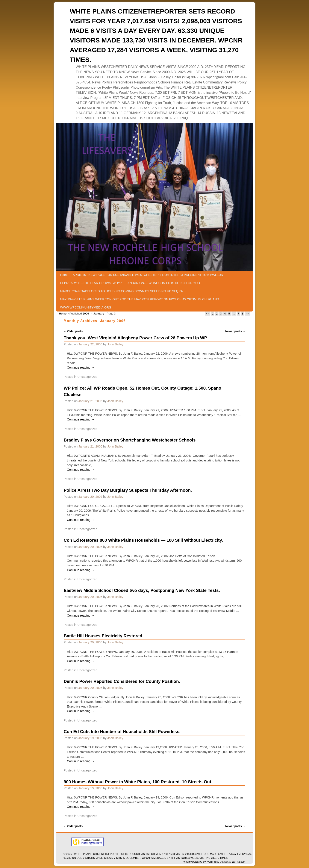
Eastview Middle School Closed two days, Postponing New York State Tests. (142, 590)
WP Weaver (239, 862)
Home (64, 275)
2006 (86, 314)
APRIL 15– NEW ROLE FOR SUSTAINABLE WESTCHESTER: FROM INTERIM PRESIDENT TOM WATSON (148, 275)
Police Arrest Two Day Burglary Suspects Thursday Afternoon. (128, 490)
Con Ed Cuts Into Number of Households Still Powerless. (122, 732)
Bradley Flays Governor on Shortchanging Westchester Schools (130, 440)
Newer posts (235, 331)
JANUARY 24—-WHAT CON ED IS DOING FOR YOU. (163, 283)
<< (208, 314)
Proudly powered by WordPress (201, 862)
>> (248, 314)
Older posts (73, 331)
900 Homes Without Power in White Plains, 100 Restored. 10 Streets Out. (138, 782)
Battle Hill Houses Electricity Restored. (104, 636)
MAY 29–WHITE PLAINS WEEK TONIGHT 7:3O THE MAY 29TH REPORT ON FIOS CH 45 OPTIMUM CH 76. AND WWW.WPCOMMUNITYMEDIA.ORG (139, 303)
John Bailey (115, 344)
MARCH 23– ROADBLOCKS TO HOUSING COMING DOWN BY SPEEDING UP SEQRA (121, 291)
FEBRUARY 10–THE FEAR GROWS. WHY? (91, 283)
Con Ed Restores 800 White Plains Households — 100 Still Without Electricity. (143, 540)
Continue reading (81, 367)
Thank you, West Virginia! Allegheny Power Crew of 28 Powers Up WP (135, 338)
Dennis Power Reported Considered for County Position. (122, 681)
